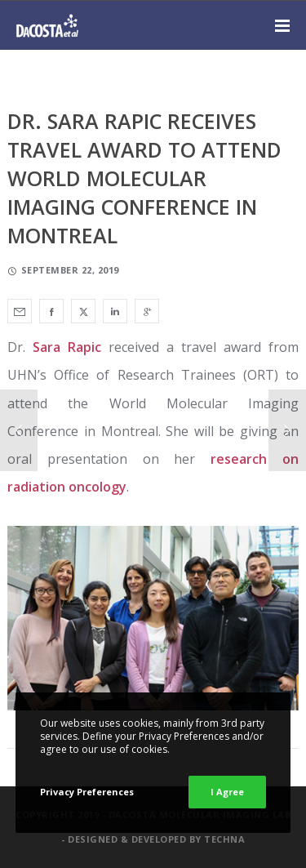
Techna (224, 839)
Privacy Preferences (87, 792)
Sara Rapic (67, 347)
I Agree (227, 792)
